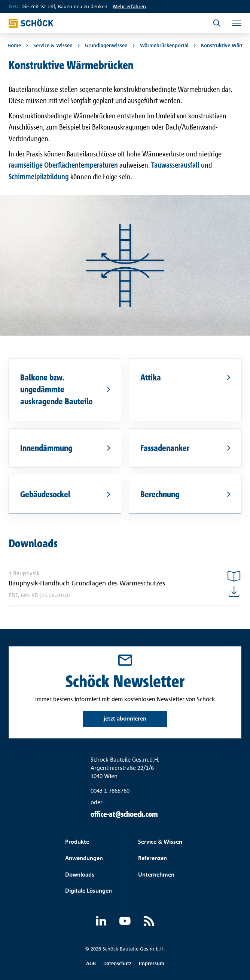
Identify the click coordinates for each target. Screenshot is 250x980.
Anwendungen (84, 858)
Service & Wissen (160, 842)
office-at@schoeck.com (124, 814)
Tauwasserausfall (175, 165)
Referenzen (153, 858)
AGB (91, 963)
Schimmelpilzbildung (39, 176)
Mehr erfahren (129, 6)
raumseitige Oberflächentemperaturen (63, 165)
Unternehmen (156, 875)
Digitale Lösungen (89, 891)
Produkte (77, 842)
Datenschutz (117, 963)
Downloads (80, 875)
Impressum (152, 963)
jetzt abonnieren (125, 718)
